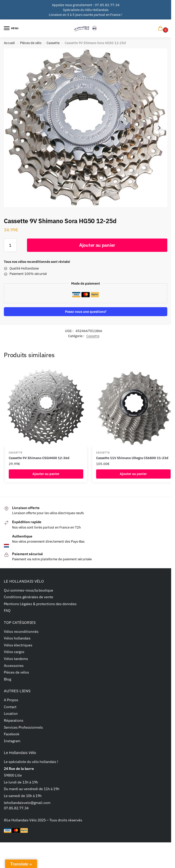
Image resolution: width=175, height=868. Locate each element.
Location (11, 713)
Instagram (12, 741)
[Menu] (12, 28)
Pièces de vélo (31, 43)
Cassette (53, 43)
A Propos (11, 700)
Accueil (9, 43)
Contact (10, 707)
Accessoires (14, 665)
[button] (161, 29)
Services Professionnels (23, 727)
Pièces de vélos (16, 672)
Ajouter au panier (97, 245)
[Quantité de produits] (10, 245)
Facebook (12, 734)
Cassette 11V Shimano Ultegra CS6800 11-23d (132, 458)
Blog (7, 679)
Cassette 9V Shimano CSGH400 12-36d (39, 458)
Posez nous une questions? (86, 312)
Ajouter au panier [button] (46, 474)
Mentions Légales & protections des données (40, 604)
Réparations (14, 720)
